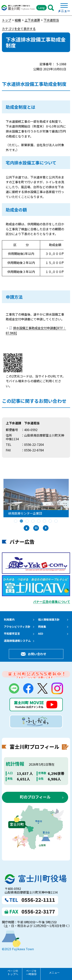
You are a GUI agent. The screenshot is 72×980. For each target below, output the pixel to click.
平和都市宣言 (12, 633)
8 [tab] (56, 521)
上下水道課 (32, 20)
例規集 (42, 627)
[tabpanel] (37, 498)
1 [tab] (16, 521)
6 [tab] (45, 521)
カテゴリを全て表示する (19, 29)
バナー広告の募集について (52, 602)
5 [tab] (39, 521)
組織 (18, 20)
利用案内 (9, 619)
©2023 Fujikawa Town (18, 949)
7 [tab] (50, 521)
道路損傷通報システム (17, 641)
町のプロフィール (35, 797)
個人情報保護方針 (49, 619)
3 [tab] (27, 521)
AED (41, 633)
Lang (41, 8)
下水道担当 (51, 20)
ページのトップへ (13, 972)
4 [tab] (33, 521)
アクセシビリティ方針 (17, 627)
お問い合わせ (37, 654)
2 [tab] (22, 521)
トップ (7, 20)
